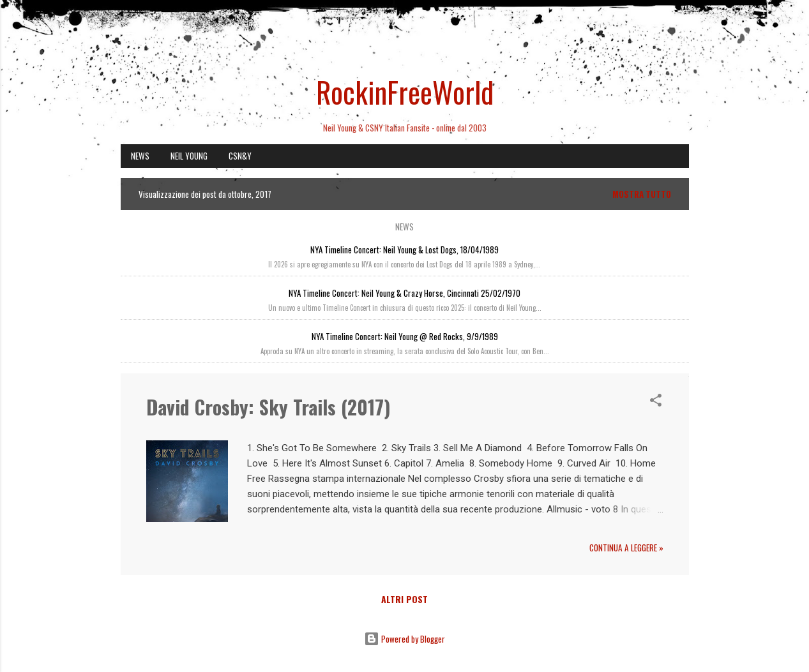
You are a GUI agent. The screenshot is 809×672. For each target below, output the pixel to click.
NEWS (140, 156)
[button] (656, 402)
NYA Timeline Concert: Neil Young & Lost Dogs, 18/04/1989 (405, 250)
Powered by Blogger (405, 639)
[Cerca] (681, 35)
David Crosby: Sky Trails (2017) (268, 407)
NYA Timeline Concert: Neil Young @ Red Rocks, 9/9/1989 (405, 336)
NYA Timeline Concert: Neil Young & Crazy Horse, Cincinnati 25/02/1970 (405, 293)
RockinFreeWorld (405, 92)
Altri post (405, 599)
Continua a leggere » (626, 548)
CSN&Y (240, 156)
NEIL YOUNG (189, 156)
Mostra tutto (642, 194)
